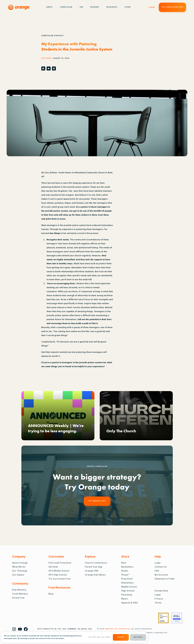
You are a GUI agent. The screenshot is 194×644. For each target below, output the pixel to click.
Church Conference (96, 563)
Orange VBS (92, 571)
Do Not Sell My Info (99, 637)
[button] (43, 68)
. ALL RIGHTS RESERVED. (129, 629)
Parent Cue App (94, 567)
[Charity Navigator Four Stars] (177, 618)
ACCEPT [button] (121, 637)
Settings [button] (138, 637)
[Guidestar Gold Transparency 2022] (164, 618)
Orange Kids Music (95, 575)
